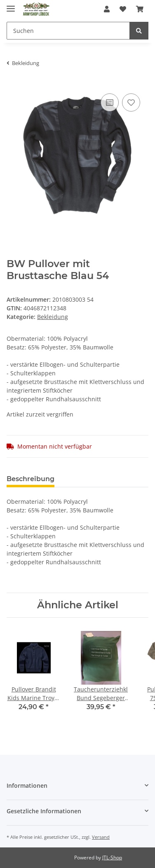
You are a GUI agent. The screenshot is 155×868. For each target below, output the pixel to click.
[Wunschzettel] (123, 9)
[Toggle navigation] (11, 5)
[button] (107, 9)
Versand (101, 837)
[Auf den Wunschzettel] (131, 102)
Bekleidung (53, 317)
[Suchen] (68, 31)
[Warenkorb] (140, 9)
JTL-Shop (112, 858)
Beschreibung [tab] (31, 479)
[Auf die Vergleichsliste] (110, 102)
